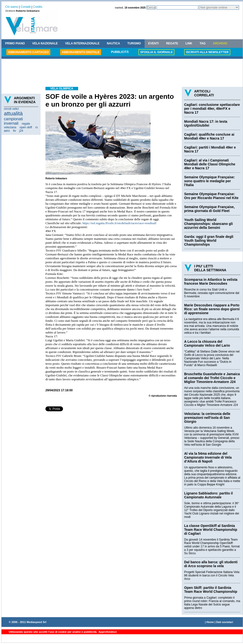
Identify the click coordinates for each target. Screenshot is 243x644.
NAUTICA (113, 43)
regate (26, 124)
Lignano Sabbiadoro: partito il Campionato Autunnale (208, 495)
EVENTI (153, 43)
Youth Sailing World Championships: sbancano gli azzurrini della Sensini (208, 224)
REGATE (172, 43)
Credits (38, 7)
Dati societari (225, 622)
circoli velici (11, 109)
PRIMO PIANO (15, 43)
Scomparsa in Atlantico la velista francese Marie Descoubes (211, 282)
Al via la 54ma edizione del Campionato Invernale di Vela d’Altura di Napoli (208, 457)
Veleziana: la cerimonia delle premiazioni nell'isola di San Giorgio (207, 418)
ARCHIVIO (220, 43)
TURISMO (134, 43)
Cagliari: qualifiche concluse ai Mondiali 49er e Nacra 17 (209, 136)
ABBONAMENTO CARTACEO (28, 52)
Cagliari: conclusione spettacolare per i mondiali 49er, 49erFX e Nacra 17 (212, 109)
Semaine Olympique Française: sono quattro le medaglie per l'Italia (210, 181)
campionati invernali (13, 121)
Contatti (26, 7)
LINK (189, 43)
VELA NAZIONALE (45, 43)
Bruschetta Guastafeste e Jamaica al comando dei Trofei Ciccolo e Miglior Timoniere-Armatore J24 (212, 378)
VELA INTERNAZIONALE (82, 43)
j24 (21, 131)
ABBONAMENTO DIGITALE (81, 52)
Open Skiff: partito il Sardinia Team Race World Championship (211, 590)
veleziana (10, 127)
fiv (14, 131)
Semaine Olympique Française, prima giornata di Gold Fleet (209, 209)
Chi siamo (12, 7)
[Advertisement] (122, 73)
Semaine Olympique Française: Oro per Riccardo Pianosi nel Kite (211, 196)
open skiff (26, 127)
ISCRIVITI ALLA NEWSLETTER (207, 52)
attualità (13, 114)
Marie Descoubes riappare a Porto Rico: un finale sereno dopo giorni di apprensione (212, 309)
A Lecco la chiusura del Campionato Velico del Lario (207, 343)
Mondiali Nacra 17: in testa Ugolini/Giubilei (206, 123)
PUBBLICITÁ (120, 52)
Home (210, 622)
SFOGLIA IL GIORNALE (156, 52)
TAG (202, 43)
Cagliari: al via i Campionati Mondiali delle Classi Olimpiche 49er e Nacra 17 (210, 164)
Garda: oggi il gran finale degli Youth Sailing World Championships (209, 241)
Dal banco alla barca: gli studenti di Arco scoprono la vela (211, 564)
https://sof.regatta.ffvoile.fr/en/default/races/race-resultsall (119, 223)
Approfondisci (107, 632)
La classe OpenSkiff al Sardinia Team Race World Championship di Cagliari (211, 530)
